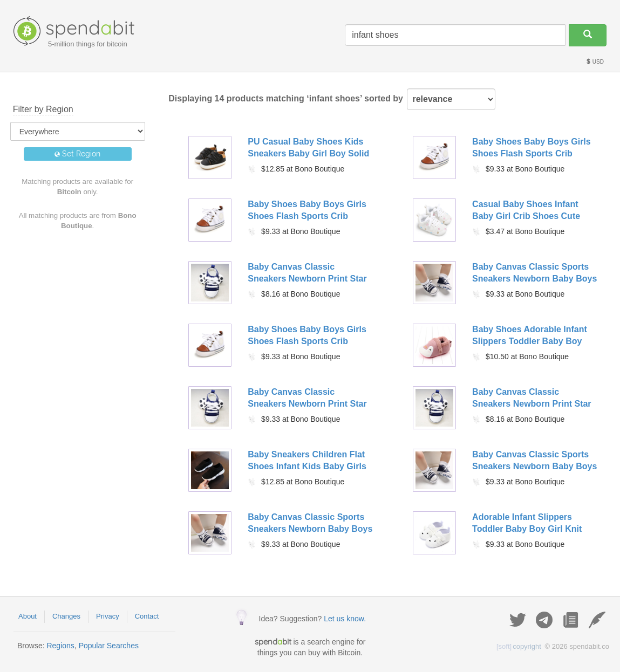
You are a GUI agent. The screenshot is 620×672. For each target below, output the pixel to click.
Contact (147, 616)
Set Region (77, 154)
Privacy (108, 616)
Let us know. (345, 619)
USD (595, 62)
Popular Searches (109, 646)
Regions (60, 646)
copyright (519, 646)
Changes (66, 616)
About (28, 616)
